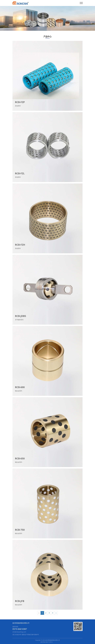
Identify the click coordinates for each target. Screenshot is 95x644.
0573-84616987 (20, 629)
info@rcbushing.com (19, 632)
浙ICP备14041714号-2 (47, 642)
